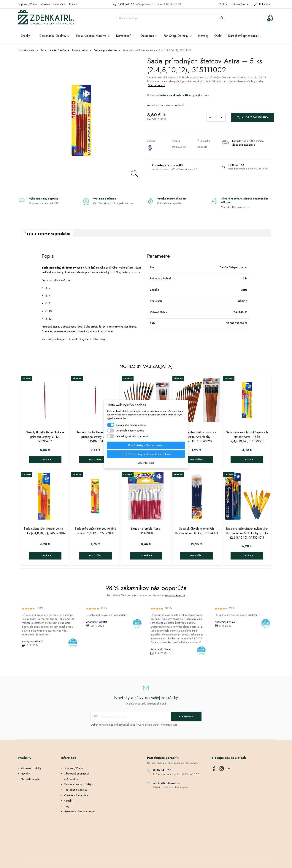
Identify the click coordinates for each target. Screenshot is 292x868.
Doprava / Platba (27, 4)
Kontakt (73, 4)
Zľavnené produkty (31, 768)
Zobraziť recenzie (175, 595)
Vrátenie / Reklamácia (53, 4)
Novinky (25, 774)
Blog (66, 806)
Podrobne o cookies (75, 790)
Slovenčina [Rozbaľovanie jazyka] (240, 4)
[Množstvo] (216, 117)
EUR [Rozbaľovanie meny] (222, 4)
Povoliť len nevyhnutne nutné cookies (146, 454)
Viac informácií (157, 85)
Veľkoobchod (71, 779)
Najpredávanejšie (30, 779)
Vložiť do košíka (255, 117)
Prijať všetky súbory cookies (146, 445)
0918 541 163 (126, 4)
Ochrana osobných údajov (79, 784)
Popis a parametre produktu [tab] (47, 234)
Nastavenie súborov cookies (79, 811)
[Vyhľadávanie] (171, 18)
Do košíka (45, 459)
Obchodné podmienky (76, 774)
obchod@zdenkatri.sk (167, 783)
